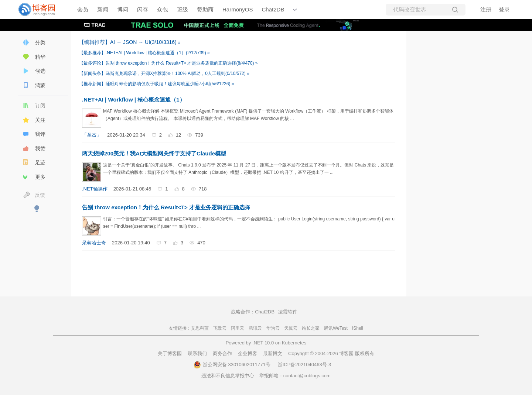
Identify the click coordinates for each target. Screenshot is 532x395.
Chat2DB (273, 9)
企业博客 (248, 353)
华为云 (273, 328)
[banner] (41, 10)
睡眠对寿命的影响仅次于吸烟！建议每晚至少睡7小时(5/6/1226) (155, 84)
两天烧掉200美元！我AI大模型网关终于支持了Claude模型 (154, 153)
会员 (83, 9)
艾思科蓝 (200, 328)
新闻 (103, 9)
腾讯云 (255, 328)
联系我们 (197, 353)
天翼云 (291, 328)
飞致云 (220, 328)
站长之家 (311, 328)
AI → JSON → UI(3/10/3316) (129, 42)
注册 (486, 9)
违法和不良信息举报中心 (228, 376)
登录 (504, 9)
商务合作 (222, 353)
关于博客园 (170, 353)
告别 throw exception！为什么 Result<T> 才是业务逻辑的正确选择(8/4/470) (167, 63)
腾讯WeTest (336, 328)
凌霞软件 (288, 312)
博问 (123, 9)
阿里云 (238, 328)
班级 (183, 9)
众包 (163, 9)
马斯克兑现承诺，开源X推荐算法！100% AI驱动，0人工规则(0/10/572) (163, 73)
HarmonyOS (238, 9)
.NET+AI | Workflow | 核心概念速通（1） (134, 99)
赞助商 (205, 9)
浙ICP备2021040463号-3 (305, 365)
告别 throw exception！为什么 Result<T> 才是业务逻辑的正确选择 (166, 207)
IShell (358, 328)
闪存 (143, 9)
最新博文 (273, 353)
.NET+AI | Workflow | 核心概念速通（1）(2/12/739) (143, 53)
